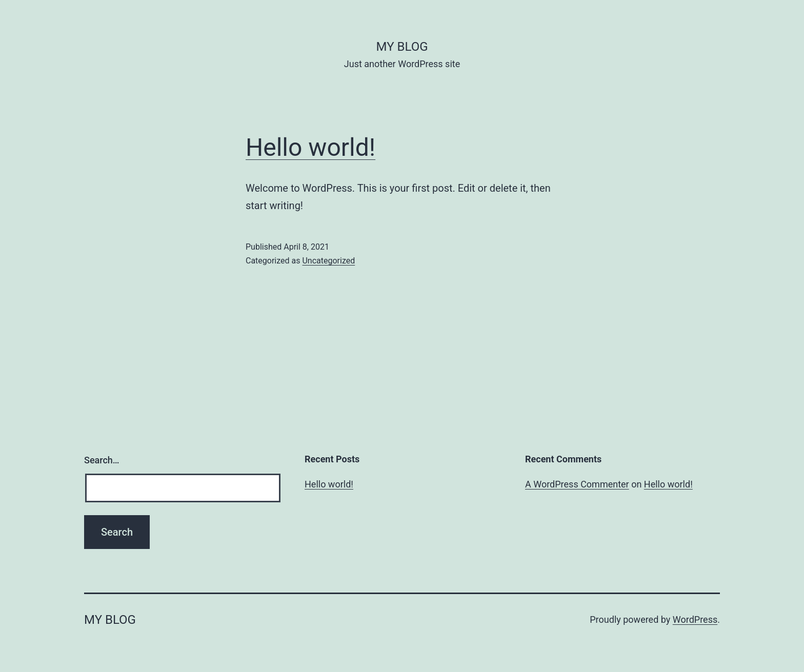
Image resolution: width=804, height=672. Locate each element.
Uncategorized (328, 261)
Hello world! (310, 147)
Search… (102, 460)
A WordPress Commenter (577, 484)
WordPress (695, 619)
